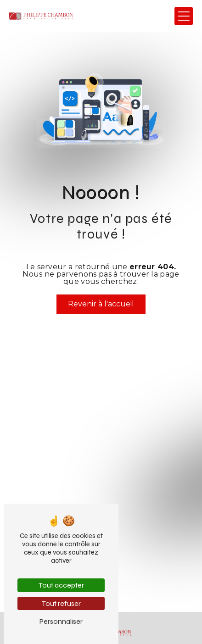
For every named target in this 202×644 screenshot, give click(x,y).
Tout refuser (61, 603)
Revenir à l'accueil (101, 304)
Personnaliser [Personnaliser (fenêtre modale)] (61, 621)
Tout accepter (61, 585)
